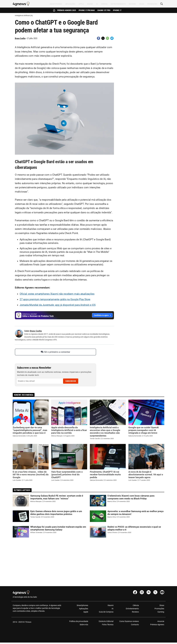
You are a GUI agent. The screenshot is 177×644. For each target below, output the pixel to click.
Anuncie (161, 621)
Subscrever (71, 381)
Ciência (104, 4)
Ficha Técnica (108, 625)
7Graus (28, 622)
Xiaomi (90, 4)
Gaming (161, 612)
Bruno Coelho (20, 38)
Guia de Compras (106, 612)
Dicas (142, 4)
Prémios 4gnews (157, 625)
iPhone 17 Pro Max (87, 10)
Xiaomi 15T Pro (104, 10)
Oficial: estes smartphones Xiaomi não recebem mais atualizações (57, 294)
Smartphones (56, 4)
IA (97, 4)
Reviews (132, 4)
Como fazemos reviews (129, 621)
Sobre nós (84, 625)
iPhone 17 (117, 10)
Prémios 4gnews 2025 (67, 10)
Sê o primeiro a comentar (55, 352)
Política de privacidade (79, 621)
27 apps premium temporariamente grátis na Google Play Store (55, 299)
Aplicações (70, 4)
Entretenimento (118, 4)
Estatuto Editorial (106, 621)
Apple (81, 4)
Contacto (135, 625)
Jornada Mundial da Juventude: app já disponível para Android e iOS (58, 305)
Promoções (152, 4)
